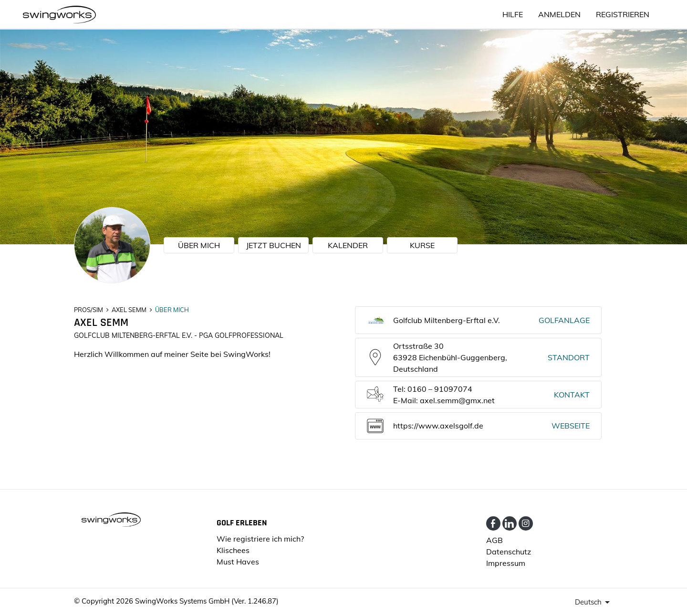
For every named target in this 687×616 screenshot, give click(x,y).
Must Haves (238, 562)
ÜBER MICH (199, 245)
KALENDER (348, 245)
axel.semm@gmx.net (457, 400)
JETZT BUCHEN (274, 245)
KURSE (422, 245)
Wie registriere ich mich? (260, 539)
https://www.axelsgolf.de (438, 426)
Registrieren (623, 14)
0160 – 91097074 (440, 389)
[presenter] (594, 602)
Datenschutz (509, 552)
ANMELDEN (559, 14)
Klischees (233, 550)
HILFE (513, 14)
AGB (494, 540)
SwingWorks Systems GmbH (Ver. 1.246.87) (207, 601)
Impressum (506, 563)
